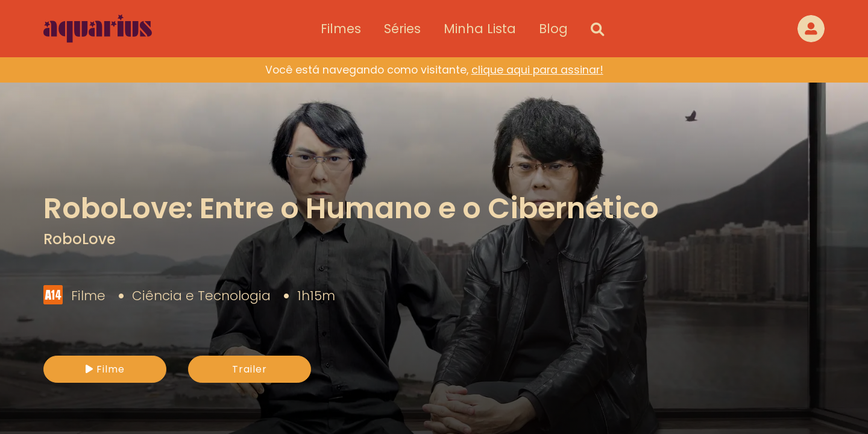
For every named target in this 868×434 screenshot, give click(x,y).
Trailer (250, 369)
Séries (402, 29)
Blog (553, 29)
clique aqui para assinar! (537, 70)
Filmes (341, 29)
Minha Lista (480, 29)
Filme (105, 369)
